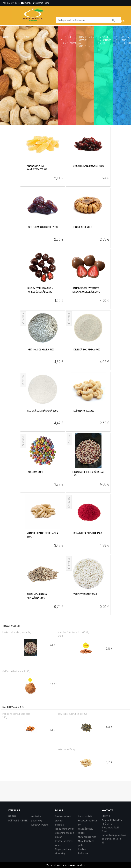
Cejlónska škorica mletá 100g (16, 692)
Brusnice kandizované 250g (88, 186)
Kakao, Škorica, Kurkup (85, 831)
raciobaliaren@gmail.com (37, 3)
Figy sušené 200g (83, 247)
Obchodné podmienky (37, 819)
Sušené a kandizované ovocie (65, 827)
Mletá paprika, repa (87, 837)
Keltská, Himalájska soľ (87, 823)
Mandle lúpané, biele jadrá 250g (42, 555)
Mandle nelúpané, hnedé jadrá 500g (16, 736)
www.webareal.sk (76, 865)
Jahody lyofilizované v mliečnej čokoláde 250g (86, 310)
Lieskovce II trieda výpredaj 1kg (17, 652)
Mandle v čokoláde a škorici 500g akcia (73, 654)
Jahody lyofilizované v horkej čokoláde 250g (40, 310)
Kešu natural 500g (66, 770)
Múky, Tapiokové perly (86, 843)
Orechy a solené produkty (63, 819)
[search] (117, 12)
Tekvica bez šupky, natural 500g (72, 734)
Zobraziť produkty (29, 137)
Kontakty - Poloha (40, 825)
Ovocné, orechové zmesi (64, 843)
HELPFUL (13, 816)
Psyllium (82, 849)
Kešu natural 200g (84, 431)
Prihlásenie (66, 21)
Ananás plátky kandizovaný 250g (37, 188)
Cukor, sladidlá (85, 816)
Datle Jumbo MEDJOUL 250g (43, 247)
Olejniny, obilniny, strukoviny (63, 851)
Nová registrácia (85, 21)
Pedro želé (83, 853)
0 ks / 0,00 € (117, 21)
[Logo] (33, 16)
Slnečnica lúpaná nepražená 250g (37, 616)
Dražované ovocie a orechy (65, 835)
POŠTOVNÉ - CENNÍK (18, 821)
